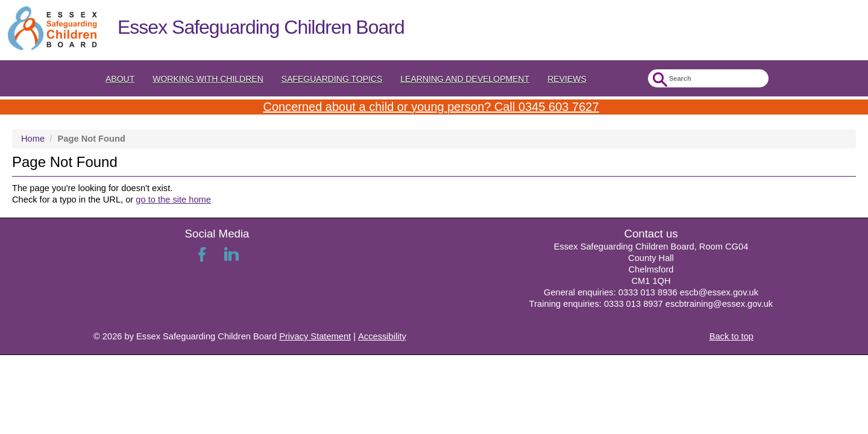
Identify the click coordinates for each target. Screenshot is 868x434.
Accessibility (382, 336)
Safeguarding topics (332, 79)
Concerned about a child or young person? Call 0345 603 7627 (431, 107)
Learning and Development (465, 79)
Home (33, 139)
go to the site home (173, 200)
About (120, 79)
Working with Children (208, 79)
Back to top (731, 336)
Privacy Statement (315, 336)
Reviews (567, 79)
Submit (659, 80)
